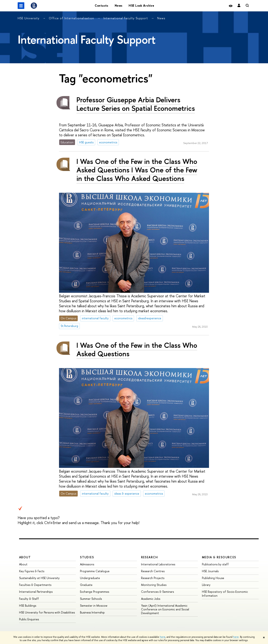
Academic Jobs (151, 599)
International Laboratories (158, 564)
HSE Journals (210, 571)
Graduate (86, 585)
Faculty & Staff (29, 599)
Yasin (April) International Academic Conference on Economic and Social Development (165, 609)
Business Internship (92, 612)
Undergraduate (90, 578)
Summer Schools (91, 599)
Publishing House (213, 578)
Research (150, 557)
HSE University (29, 18)
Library (206, 585)
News (119, 5)
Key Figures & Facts (32, 571)
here (163, 637)
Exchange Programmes (95, 592)
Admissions (87, 564)
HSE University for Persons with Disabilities (47, 612)
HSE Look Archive (141, 5)
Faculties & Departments (35, 585)
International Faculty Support (126, 18)
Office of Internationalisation (72, 18)
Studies (87, 557)
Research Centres (153, 571)
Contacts (101, 5)
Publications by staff (215, 564)
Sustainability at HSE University (39, 578)
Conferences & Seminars (157, 592)
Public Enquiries (29, 619)
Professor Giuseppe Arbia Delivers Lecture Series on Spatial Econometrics (136, 104)
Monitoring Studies (154, 585)
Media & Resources (219, 557)
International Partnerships (36, 592)
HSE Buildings (28, 606)
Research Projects (153, 578)
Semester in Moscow (94, 606)
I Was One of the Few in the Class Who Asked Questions (137, 349)
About (25, 557)
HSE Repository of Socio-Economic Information (225, 593)
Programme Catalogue (95, 571)
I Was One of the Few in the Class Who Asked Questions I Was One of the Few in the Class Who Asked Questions (137, 170)
